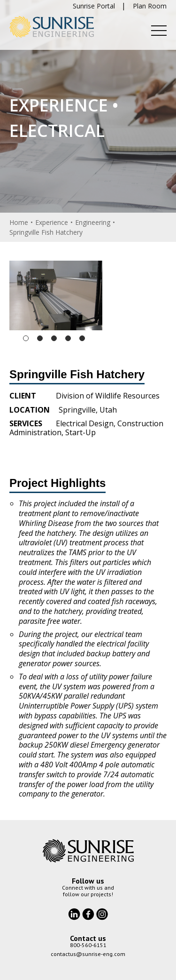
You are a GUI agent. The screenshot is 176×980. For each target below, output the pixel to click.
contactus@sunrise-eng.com (88, 954)
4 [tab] (68, 338)
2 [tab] (40, 338)
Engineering (93, 222)
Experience (52, 222)
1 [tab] (26, 338)
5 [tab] (82, 338)
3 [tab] (54, 338)
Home (19, 222)
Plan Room (150, 6)
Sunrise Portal (94, 6)
